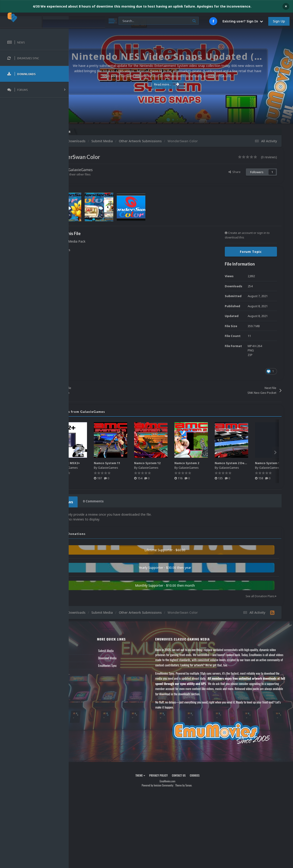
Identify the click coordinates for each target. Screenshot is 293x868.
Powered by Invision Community (171, 784)
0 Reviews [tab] (90, 501)
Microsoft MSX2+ (94, 463)
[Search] (123, 21)
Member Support (86, 671)
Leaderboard (84, 664)
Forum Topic (251, 252)
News (80, 649)
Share (235, 172)
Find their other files (104, 174)
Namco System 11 (135, 463)
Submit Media (127, 649)
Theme (154, 774)
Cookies (208, 774)
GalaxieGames (107, 170)
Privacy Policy (172, 774)
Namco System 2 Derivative (264, 463)
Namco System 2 (215, 463)
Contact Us (83, 679)
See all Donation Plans (261, 595)
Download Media (128, 657)
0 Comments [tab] (118, 501)
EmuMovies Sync (128, 664)
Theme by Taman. (197, 784)
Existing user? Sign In (243, 21)
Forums (81, 657)
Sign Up (279, 21)
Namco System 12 (176, 463)
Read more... (180, 84)
